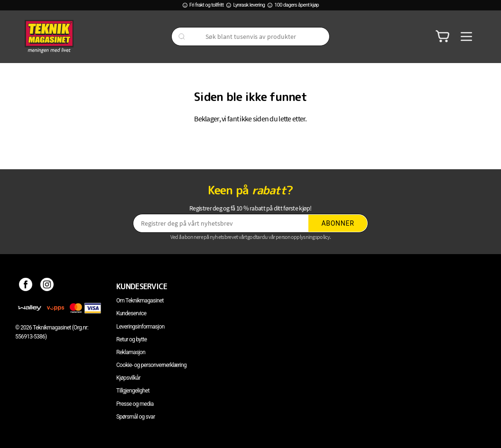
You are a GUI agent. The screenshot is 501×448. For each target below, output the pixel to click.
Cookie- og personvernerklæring (151, 365)
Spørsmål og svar (136, 417)
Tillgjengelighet (133, 391)
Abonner (338, 223)
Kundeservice (131, 313)
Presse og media (135, 404)
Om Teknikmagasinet (140, 301)
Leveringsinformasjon (140, 327)
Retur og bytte (131, 339)
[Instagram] (47, 286)
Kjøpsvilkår (128, 378)
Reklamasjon (131, 352)
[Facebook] (26, 286)
